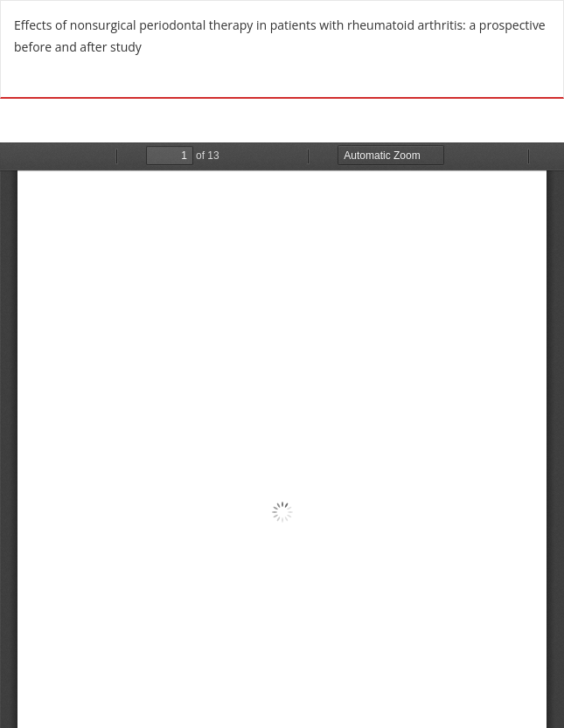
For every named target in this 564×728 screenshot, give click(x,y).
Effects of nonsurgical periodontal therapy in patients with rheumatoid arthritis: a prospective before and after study (280, 36)
